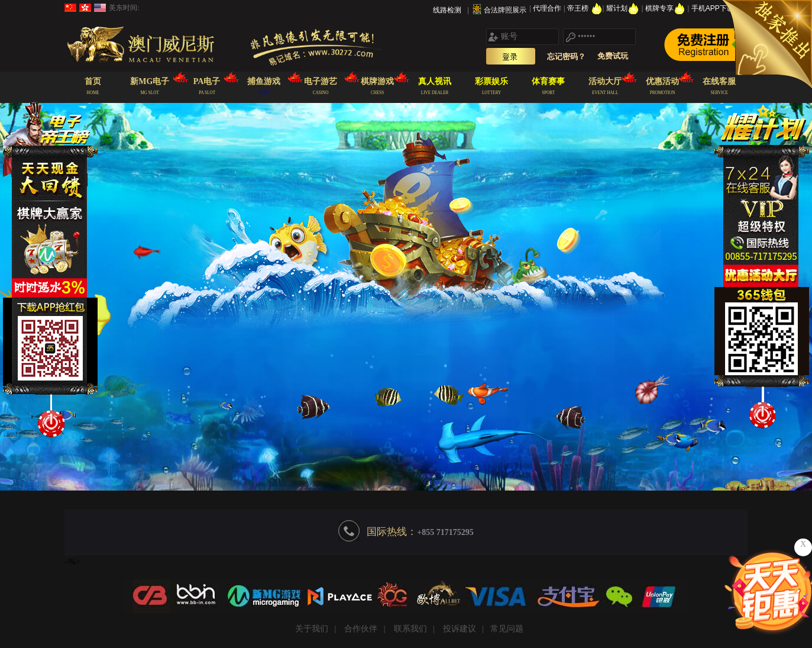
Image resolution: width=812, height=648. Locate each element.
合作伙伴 (361, 629)
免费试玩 (613, 56)
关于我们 (312, 629)
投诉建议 (460, 629)
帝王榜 (585, 8)
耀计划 (624, 8)
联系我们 (410, 629)
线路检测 (447, 10)
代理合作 (548, 8)
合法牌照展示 (505, 10)
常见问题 (507, 629)
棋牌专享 (666, 8)
